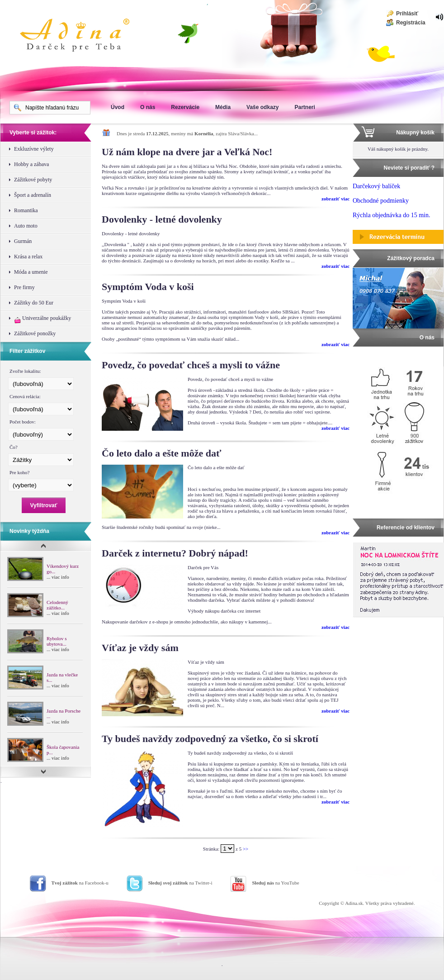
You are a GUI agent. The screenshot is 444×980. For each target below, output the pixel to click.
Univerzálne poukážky (43, 319)
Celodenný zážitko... (57, 605)
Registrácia (411, 23)
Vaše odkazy (262, 107)
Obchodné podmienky (381, 201)
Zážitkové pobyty (33, 180)
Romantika (26, 210)
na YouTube (275, 883)
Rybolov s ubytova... (57, 641)
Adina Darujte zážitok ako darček (82, 36)
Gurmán (23, 241)
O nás (148, 107)
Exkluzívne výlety (34, 149)
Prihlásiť (407, 14)
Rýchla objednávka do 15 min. (391, 215)
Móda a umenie (31, 272)
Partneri (305, 107)
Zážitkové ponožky (35, 333)
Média (223, 107)
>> (246, 849)
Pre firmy (24, 287)
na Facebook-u (80, 883)
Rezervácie (185, 107)
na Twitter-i (180, 883)
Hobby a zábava (31, 164)
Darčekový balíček (376, 186)
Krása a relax (28, 257)
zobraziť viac (335, 199)
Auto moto (26, 226)
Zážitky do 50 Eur (34, 303)
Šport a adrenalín (33, 195)
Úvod (118, 107)
